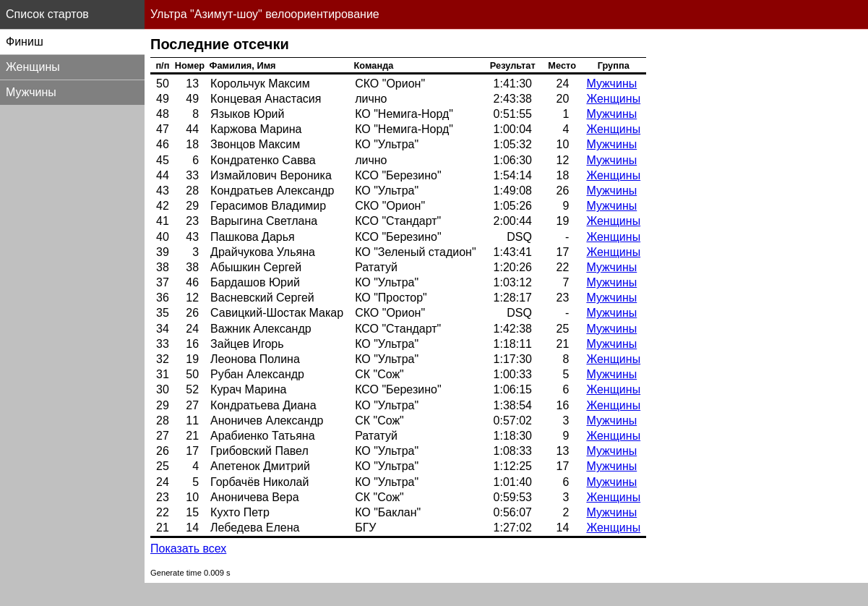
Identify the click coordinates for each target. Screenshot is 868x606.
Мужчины (611, 84)
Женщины (613, 99)
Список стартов (47, 14)
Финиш (25, 42)
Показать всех (188, 549)
